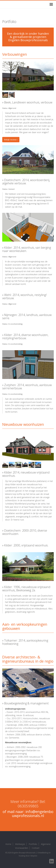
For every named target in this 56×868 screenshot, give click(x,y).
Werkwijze (20, 844)
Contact (36, 848)
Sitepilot (34, 856)
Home (8, 844)
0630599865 (28, 806)
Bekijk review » (11, 140)
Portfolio (33, 844)
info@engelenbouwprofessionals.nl (33, 814)
